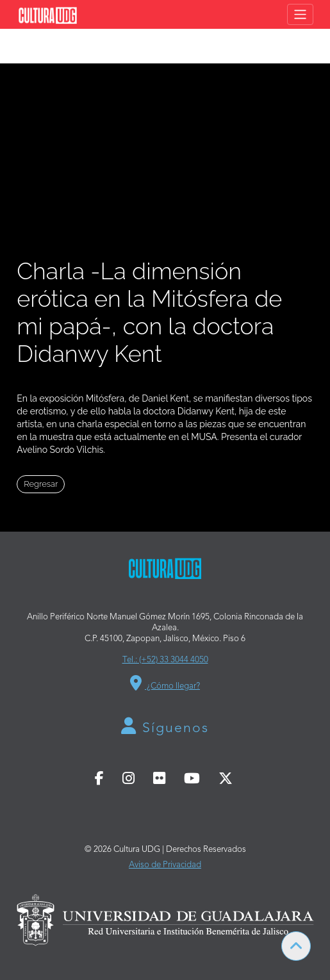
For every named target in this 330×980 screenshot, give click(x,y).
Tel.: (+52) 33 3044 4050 (165, 660)
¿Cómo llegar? (165, 683)
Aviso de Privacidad (165, 865)
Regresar (41, 484)
